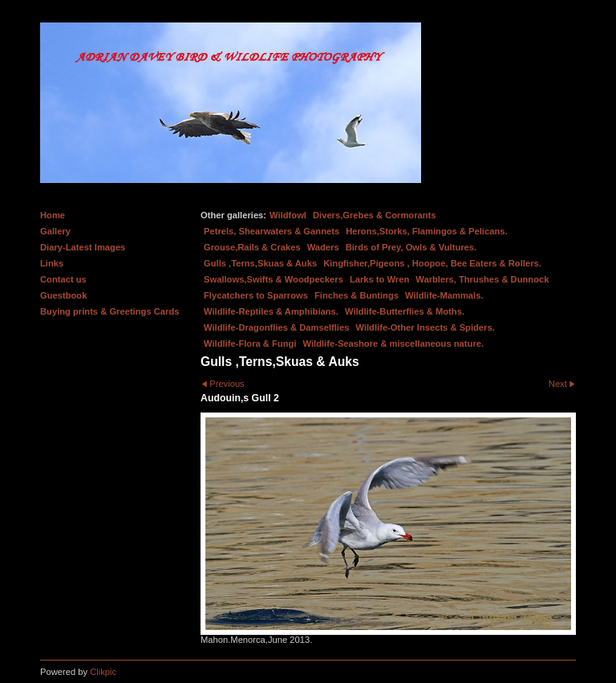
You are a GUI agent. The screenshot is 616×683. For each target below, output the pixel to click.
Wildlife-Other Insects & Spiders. (425, 327)
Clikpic (103, 672)
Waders (323, 247)
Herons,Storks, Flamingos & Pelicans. (426, 231)
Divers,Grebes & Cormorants (375, 215)
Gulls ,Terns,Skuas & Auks (260, 263)
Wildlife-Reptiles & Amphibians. (271, 311)
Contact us (63, 279)
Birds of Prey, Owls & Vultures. (411, 247)
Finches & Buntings (357, 295)
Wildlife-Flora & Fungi (250, 344)
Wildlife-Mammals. (444, 295)
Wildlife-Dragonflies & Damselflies (276, 327)
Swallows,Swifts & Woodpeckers (274, 279)
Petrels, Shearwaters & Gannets (272, 231)
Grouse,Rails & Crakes (252, 247)
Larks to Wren (379, 279)
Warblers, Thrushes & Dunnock (482, 279)
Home (53, 215)
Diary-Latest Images (83, 247)
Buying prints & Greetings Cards (109, 311)
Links (52, 263)
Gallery (55, 231)
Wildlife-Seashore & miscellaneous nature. (394, 344)
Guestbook (63, 295)
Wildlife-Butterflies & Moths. (405, 311)
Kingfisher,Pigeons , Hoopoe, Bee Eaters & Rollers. (432, 263)
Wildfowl (288, 215)
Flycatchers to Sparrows (256, 295)
